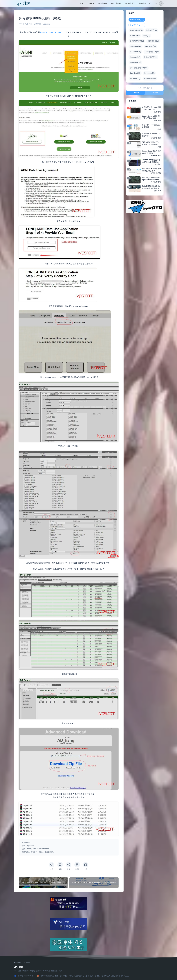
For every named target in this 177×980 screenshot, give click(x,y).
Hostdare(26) (135, 57)
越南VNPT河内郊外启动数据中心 (151, 135)
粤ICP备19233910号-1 (24, 976)
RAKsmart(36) (151, 46)
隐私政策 (27, 962)
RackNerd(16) (135, 73)
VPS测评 (91, 3)
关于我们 (17, 962)
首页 (82, 3)
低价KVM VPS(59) (137, 41)
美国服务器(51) (153, 41)
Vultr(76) (147, 36)
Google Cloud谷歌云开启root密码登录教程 (151, 152)
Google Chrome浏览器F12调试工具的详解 (151, 117)
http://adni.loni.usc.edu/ (51, 32)
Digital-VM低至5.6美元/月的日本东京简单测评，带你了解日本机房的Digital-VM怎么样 (151, 187)
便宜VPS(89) (135, 36)
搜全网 (154, 92)
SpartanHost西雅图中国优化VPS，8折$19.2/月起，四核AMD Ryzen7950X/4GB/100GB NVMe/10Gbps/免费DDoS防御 (151, 161)
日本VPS (158, 191)
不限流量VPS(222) (137, 20)
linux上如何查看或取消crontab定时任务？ (151, 170)
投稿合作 (143, 3)
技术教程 (37, 24)
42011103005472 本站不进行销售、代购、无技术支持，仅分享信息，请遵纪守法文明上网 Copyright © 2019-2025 (83, 976)
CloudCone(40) (136, 46)
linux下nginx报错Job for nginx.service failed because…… (151, 179)
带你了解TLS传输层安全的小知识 (151, 126)
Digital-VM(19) (135, 62)
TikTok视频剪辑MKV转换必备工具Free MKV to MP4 (151, 144)
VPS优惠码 (102, 3)
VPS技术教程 (116, 3)
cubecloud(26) (135, 52)
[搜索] (150, 4)
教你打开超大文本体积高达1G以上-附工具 (151, 108)
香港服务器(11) (150, 79)
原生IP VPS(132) (136, 30)
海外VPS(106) (152, 30)
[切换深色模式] (156, 4)
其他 (159, 129)
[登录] (161, 4)
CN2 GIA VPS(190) (137, 25)
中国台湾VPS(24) (150, 57)
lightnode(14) (149, 73)
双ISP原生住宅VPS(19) (139, 68)
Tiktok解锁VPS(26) (152, 52)
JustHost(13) (135, 79)
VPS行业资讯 (130, 3)
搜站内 (135, 92)
